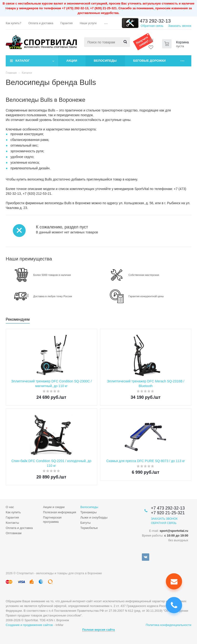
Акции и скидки (54, 507)
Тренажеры (89, 512)
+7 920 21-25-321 (168, 513)
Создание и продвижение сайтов (29, 625)
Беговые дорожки (150, 61)
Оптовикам (14, 533)
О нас (10, 507)
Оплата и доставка (19, 528)
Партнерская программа (52, 520)
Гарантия (12, 517)
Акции (72, 61)
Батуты (85, 523)
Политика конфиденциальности (168, 625)
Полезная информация (60, 512)
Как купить (13, 512)
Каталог (23, 61)
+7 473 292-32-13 (152, 21)
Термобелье (89, 528)
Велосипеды (105, 61)
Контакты (12, 523)
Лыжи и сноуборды (94, 517)
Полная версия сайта (98, 630)
